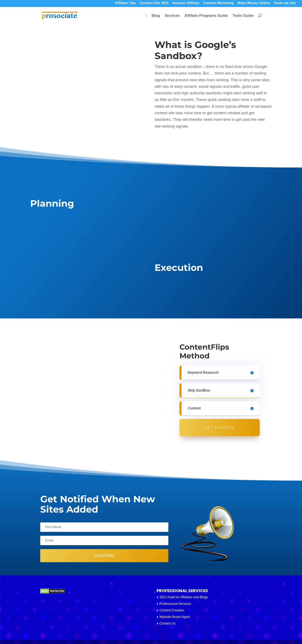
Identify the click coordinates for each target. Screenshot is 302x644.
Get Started (220, 427)
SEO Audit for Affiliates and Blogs (184, 597)
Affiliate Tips (125, 3)
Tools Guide (243, 16)
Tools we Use (285, 3)
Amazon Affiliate (186, 3)
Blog (156, 16)
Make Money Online (254, 3)
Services (172, 16)
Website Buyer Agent (175, 617)
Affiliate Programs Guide (206, 16)
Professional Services (175, 604)
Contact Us (168, 623)
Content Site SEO (154, 3)
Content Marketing (218, 3)
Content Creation (172, 610)
